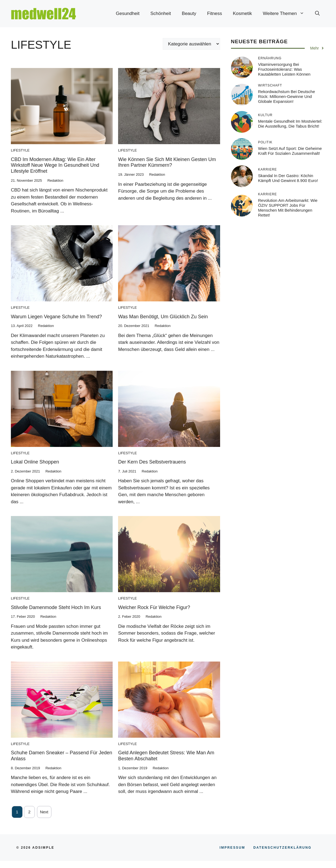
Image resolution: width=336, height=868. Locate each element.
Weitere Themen (286, 14)
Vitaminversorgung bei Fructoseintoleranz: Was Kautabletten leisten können (284, 69)
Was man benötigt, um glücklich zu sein (163, 317)
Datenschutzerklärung (282, 848)
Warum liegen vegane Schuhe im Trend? (56, 317)
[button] (317, 14)
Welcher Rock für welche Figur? (154, 607)
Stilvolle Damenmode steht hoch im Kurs (56, 607)
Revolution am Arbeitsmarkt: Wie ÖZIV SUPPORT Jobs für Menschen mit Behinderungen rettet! (288, 208)
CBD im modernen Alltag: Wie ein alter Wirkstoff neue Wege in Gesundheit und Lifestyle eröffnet (55, 165)
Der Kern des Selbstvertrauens (152, 462)
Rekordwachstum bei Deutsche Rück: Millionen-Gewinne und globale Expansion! (287, 96)
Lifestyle (20, 150)
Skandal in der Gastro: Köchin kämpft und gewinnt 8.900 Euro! (288, 178)
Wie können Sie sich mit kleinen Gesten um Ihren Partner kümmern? (167, 162)
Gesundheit (128, 13)
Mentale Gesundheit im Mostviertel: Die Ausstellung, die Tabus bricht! (290, 124)
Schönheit (161, 13)
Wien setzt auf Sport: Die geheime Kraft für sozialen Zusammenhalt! (290, 151)
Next (44, 812)
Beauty (189, 13)
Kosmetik (242, 13)
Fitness (215, 13)
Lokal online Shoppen (35, 462)
